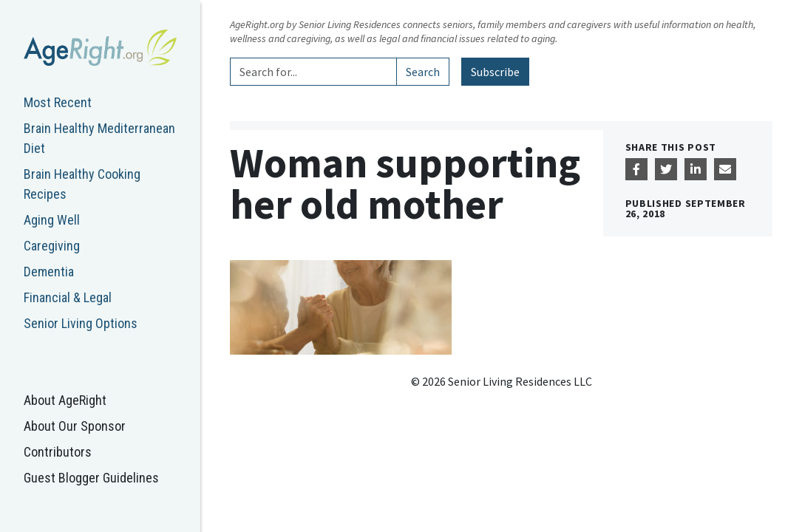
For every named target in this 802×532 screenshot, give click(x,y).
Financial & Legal (68, 297)
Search (423, 72)
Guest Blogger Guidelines (91, 478)
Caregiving (52, 246)
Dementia (49, 272)
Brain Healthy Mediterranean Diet (99, 138)
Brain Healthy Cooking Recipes (82, 184)
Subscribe (495, 72)
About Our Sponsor (75, 426)
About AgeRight (65, 400)
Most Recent (58, 102)
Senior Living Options (81, 323)
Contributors (58, 452)
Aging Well (52, 220)
